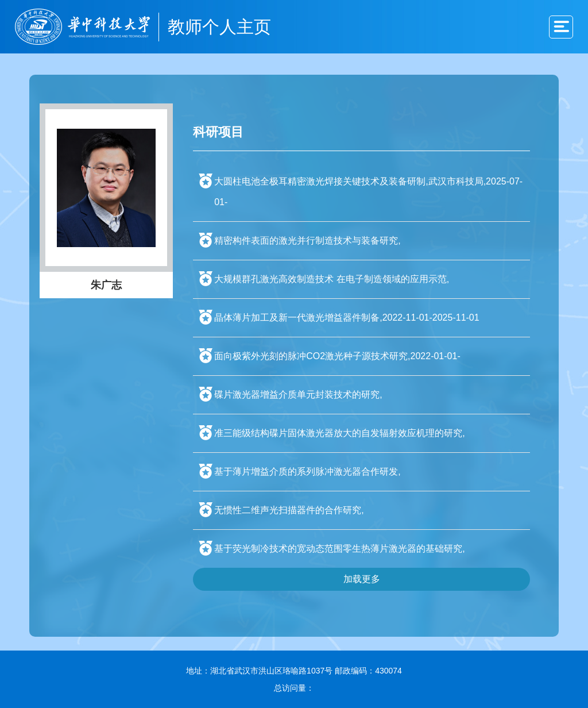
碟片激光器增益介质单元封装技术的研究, (298, 395)
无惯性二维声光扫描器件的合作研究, (289, 510)
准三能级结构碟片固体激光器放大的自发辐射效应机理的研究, (339, 433)
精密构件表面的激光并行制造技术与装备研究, (307, 241)
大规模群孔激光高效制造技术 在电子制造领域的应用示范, (332, 279)
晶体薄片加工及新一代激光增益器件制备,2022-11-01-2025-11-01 (347, 318)
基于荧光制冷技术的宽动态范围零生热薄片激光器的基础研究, (339, 549)
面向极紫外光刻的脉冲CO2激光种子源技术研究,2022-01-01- (337, 356)
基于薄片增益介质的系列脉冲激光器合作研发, (307, 472)
